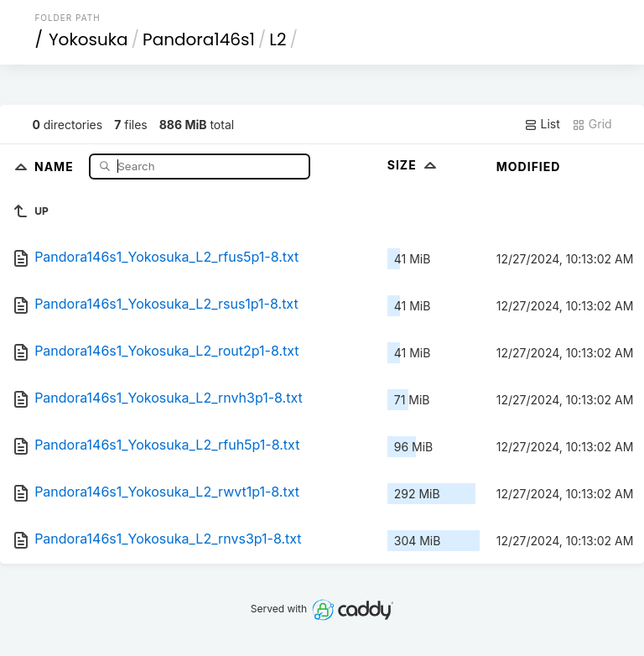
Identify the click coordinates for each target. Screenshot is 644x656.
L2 (278, 39)
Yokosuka (88, 39)
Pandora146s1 (199, 39)
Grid (592, 124)
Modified (529, 167)
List (542, 124)
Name (56, 166)
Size (414, 165)
